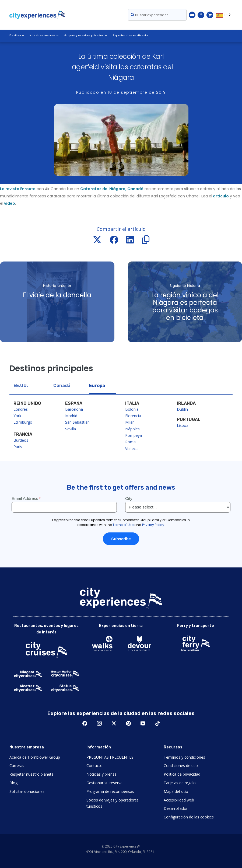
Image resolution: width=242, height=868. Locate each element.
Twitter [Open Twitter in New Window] (114, 723)
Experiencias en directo (130, 36)
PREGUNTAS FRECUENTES (110, 757)
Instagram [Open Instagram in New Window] (99, 723)
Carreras (17, 766)
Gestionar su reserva (104, 783)
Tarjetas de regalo (180, 783)
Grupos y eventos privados (85, 36)
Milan (130, 422)
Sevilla (71, 429)
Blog (13, 783)
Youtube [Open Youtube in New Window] (143, 723)
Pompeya (134, 435)
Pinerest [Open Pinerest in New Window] (128, 723)
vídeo (9, 203)
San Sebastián (77, 422)
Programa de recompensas (110, 791)
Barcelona (74, 409)
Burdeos (21, 440)
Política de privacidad (182, 774)
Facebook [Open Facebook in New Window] (85, 723)
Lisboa (183, 425)
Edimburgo (23, 422)
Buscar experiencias (150, 15)
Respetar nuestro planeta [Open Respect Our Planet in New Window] (31, 774)
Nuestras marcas (44, 36)
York (17, 416)
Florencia (133, 416)
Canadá (62, 386)
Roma (130, 442)
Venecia (132, 449)
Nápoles (132, 429)
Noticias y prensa (101, 774)
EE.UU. (21, 386)
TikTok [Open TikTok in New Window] (157, 723)
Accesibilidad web (179, 800)
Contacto (94, 766)
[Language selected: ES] (224, 15)
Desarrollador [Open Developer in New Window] (176, 808)
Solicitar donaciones (27, 791)
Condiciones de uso (181, 766)
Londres (21, 409)
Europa (97, 386)
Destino (17, 36)
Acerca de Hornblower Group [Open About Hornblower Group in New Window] (35, 757)
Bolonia (132, 409)
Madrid (71, 416)
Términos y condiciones (184, 757)
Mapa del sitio (176, 791)
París (18, 447)
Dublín (182, 409)
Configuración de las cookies (189, 817)
